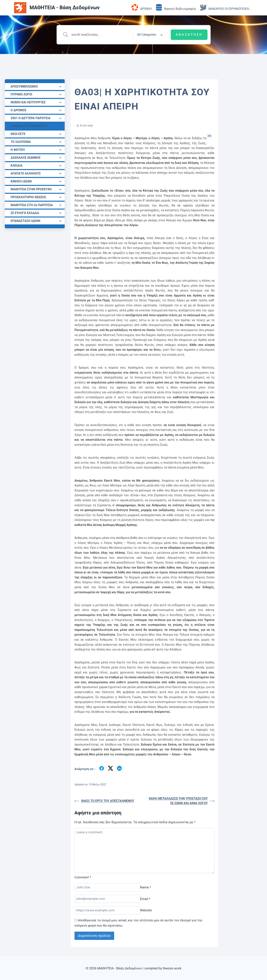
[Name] (107, 887)
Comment (83, 877)
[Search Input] (100, 35)
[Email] (107, 899)
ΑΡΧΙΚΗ (142, 8)
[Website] (107, 910)
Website (146, 910)
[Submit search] (189, 35)
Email (145, 899)
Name (146, 887)
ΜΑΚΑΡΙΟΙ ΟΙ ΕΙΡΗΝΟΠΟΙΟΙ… (226, 8)
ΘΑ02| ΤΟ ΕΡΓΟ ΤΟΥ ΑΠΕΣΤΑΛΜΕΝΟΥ (104, 801)
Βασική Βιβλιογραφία (176, 8)
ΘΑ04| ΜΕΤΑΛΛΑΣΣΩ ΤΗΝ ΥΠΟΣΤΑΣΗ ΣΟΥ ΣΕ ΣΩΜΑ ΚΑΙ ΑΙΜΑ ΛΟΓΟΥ (182, 801)
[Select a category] (149, 35)
